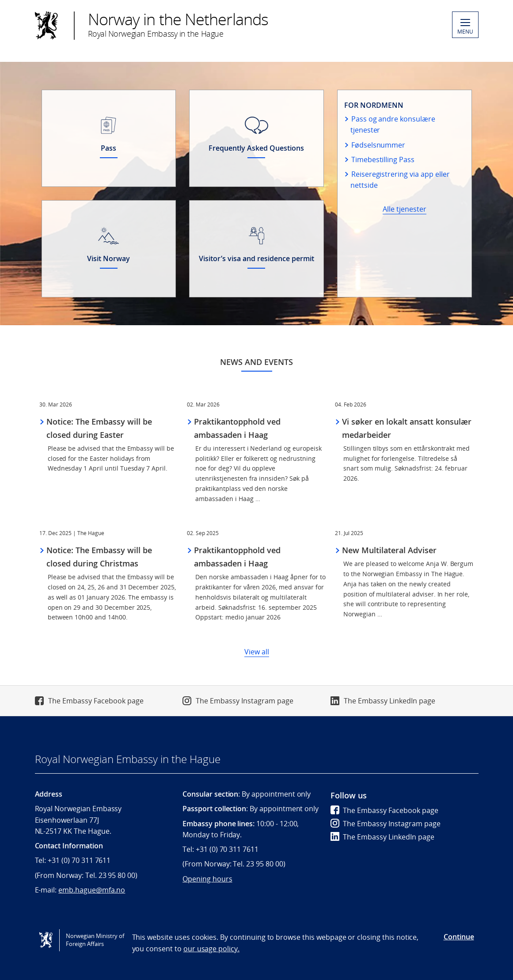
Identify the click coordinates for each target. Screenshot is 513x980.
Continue (459, 937)
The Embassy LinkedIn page (389, 701)
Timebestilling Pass (383, 160)
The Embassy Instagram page (245, 701)
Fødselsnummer (378, 145)
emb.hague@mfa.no (92, 890)
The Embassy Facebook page (96, 701)
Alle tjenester (405, 209)
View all (257, 652)
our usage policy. (211, 949)
